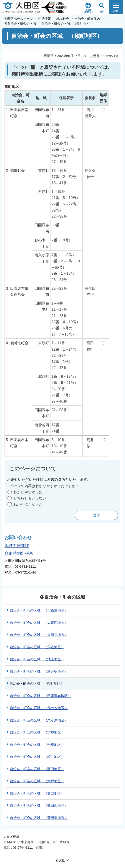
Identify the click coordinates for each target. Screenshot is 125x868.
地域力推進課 (17, 546)
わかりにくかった (28, 504)
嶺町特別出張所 (27, 74)
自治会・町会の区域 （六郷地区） (37, 781)
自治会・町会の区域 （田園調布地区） (40, 696)
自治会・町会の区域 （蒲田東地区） (39, 818)
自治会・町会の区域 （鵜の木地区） (39, 708)
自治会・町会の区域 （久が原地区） (39, 720)
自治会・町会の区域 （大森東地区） (39, 610)
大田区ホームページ (18, 19)
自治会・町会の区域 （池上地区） (37, 659)
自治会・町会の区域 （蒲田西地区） (39, 805)
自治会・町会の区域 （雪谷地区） (37, 732)
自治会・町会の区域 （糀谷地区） (37, 757)
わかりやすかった (28, 492)
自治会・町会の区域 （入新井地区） (39, 635)
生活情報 (45, 19)
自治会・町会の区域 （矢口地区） (37, 793)
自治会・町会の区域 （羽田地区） (37, 769)
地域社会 (63, 19)
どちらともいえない (30, 498)
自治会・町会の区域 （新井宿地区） (39, 671)
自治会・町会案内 (87, 19)
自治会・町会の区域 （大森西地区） (39, 623)
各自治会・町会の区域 (20, 23)
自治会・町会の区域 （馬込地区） (37, 647)
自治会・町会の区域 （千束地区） (37, 745)
